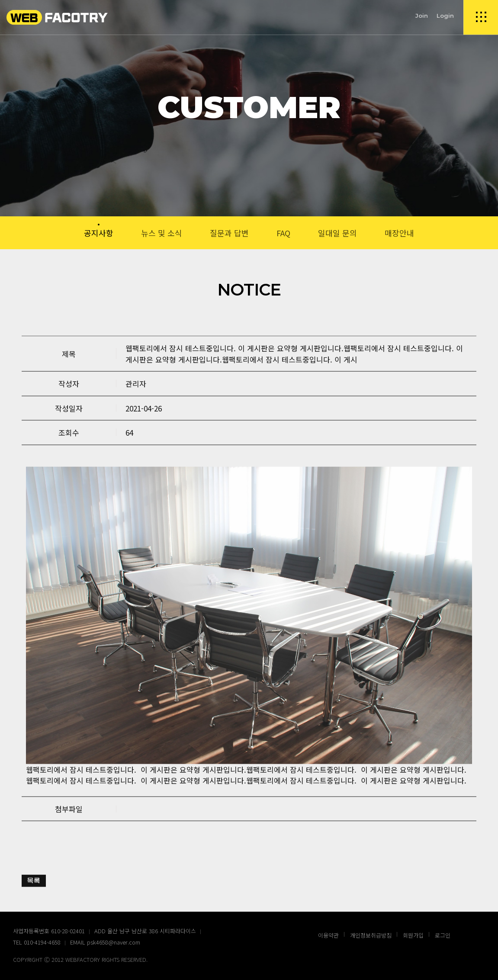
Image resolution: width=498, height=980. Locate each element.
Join (422, 16)
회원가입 (413, 935)
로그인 (443, 935)
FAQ (283, 233)
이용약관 (328, 935)
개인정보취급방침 (371, 935)
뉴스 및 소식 (162, 233)
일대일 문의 (337, 233)
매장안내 (399, 233)
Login (445, 16)
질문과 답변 (229, 233)
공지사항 (99, 233)
